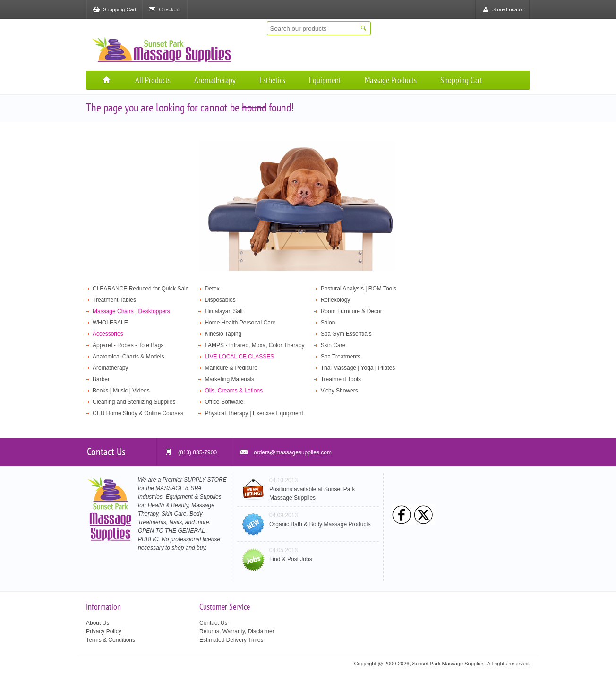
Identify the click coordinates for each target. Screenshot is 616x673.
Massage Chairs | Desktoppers (131, 311)
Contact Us (213, 623)
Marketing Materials (229, 379)
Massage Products (391, 80)
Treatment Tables (114, 300)
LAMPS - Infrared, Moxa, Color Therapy (254, 345)
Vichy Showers (339, 391)
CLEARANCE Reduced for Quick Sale (141, 289)
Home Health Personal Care (240, 323)
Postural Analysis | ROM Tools (359, 289)
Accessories (108, 334)
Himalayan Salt (224, 311)
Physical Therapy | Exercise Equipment (254, 413)
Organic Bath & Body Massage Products (320, 524)
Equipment (325, 80)
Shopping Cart (461, 80)
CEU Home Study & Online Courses (138, 413)
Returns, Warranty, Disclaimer (237, 631)
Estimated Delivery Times (231, 640)
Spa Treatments (341, 357)
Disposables (220, 300)
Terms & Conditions (111, 640)
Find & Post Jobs (291, 559)
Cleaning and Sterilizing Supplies (134, 402)
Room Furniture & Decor (351, 311)
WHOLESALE (110, 323)
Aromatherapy (215, 80)
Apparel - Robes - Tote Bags (128, 345)
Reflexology (336, 300)
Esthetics (272, 80)
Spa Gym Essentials (346, 334)
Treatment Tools (341, 379)
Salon (328, 323)
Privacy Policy (104, 631)
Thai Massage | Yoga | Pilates (358, 368)
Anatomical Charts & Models (128, 357)
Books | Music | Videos (121, 391)
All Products (153, 80)
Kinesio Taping (223, 334)
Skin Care (333, 345)
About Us (98, 623)
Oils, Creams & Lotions (234, 391)
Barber (101, 379)
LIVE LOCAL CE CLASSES (239, 357)
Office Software (224, 402)
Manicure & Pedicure (231, 368)
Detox (212, 289)
